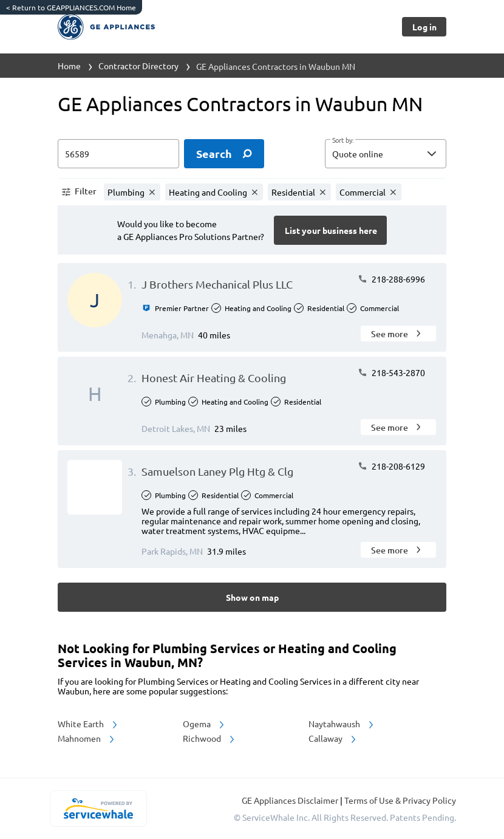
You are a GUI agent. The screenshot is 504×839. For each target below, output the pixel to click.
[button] (386, 154)
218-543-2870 (391, 372)
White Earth (88, 724)
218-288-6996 (391, 279)
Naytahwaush (342, 724)
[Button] (424, 27)
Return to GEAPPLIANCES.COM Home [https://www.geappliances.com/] (71, 7)
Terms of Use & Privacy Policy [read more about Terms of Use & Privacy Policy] (400, 800)
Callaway (333, 738)
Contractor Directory (138, 66)
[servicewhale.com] (98, 809)
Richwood (209, 738)
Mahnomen (87, 738)
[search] (224, 154)
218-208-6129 (391, 466)
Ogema (204, 724)
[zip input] (118, 154)
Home (69, 66)
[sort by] (404, 154)
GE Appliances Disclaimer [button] (291, 800)
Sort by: (343, 140)
